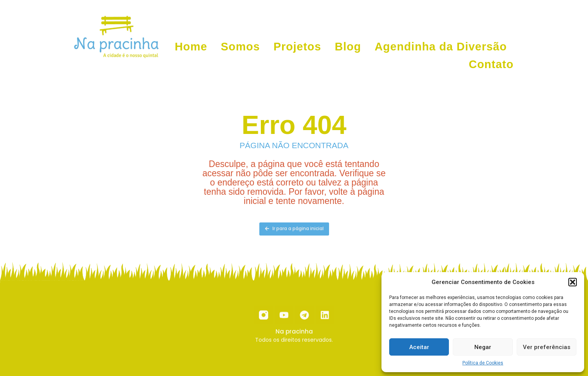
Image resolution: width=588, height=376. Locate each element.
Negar (483, 347)
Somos (240, 47)
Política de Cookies (483, 363)
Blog (348, 47)
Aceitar (419, 347)
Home (191, 47)
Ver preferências (547, 347)
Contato (491, 64)
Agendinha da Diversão (441, 47)
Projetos (297, 47)
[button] (573, 282)
